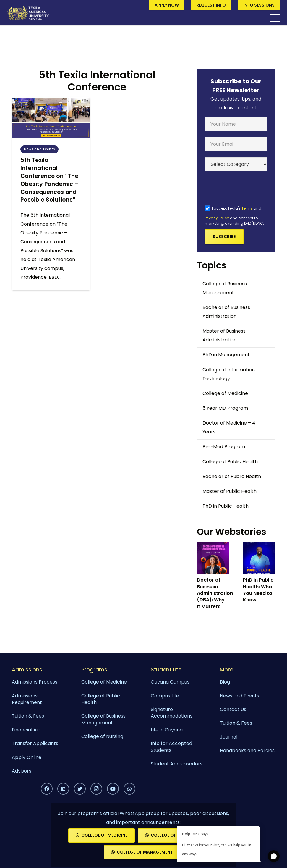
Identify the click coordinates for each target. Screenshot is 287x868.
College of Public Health (230, 462)
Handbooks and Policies (247, 750)
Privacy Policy (217, 218)
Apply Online (27, 757)
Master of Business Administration (224, 335)
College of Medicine (225, 393)
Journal (229, 737)
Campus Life (165, 696)
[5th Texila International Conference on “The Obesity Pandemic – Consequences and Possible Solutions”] (51, 118)
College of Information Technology (229, 374)
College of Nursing (102, 736)
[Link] (28, 13)
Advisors (22, 771)
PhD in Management (226, 355)
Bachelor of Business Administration (226, 312)
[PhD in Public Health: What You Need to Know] (259, 558)
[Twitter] (80, 789)
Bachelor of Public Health (232, 476)
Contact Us (233, 709)
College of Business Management (225, 288)
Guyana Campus (170, 682)
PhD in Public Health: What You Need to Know (258, 590)
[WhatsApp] (129, 789)
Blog (225, 682)
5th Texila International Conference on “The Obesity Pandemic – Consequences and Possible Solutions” (50, 180)
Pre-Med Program (224, 447)
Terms (247, 208)
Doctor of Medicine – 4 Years (229, 427)
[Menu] (275, 18)
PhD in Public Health (226, 506)
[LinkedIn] (63, 789)
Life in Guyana (167, 730)
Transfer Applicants (35, 743)
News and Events (240, 696)
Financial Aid (26, 730)
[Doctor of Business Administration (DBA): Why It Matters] (213, 558)
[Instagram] (96, 789)
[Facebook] (47, 789)
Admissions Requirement (27, 699)
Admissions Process (35, 682)
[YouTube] (113, 789)
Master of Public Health (230, 491)
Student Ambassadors (177, 764)
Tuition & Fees (28, 716)
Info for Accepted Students (171, 747)
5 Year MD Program (225, 408)
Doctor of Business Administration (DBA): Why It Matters (215, 593)
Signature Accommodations (172, 713)
